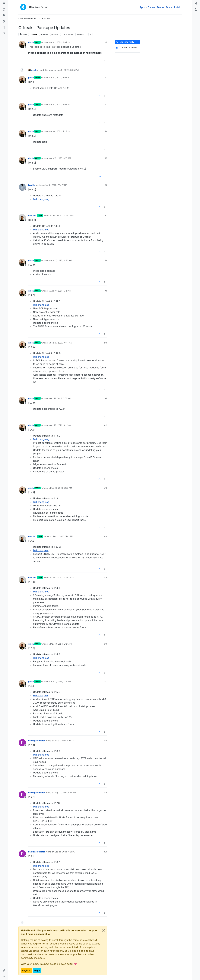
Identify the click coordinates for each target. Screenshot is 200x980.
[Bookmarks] (4, 27)
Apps (142, 7)
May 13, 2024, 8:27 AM (61, 644)
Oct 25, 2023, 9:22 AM (61, 425)
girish (31, 42)
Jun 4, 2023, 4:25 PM (60, 131)
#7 (106, 216)
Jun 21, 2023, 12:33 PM (64, 216)
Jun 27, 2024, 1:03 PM (61, 681)
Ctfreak (34, 34)
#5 (106, 158)
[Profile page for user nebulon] (22, 218)
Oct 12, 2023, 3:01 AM (60, 398)
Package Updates (37, 741)
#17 (106, 681)
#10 (106, 343)
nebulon (32, 216)
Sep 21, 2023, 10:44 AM (61, 343)
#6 (106, 185)
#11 (106, 398)
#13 (106, 488)
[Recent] (4, 10)
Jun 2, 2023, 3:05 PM (60, 78)
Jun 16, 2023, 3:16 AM (61, 158)
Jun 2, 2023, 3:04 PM (60, 42)
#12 (106, 425)
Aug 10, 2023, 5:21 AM (61, 291)
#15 (106, 578)
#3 (106, 104)
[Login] (196, 4)
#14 (106, 536)
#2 (106, 78)
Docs (169, 7)
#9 (106, 291)
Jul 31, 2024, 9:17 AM (65, 741)
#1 (106, 42)
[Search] (4, 33)
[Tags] (4, 16)
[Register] (196, 10)
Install (177, 7)
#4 (106, 131)
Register (26, 970)
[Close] (104, 930)
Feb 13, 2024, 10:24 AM (64, 578)
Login (37, 970)
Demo (160, 7)
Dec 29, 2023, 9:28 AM (61, 488)
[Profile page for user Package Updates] (22, 743)
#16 (106, 644)
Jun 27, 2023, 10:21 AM (61, 260)
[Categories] (4, 4)
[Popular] (4, 22)
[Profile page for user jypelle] (22, 187)
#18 (106, 741)
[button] (4, 970)
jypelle (32, 185)
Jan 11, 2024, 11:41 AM (63, 536)
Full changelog (41, 199)
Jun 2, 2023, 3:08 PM (60, 104)
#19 (106, 793)
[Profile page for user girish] (22, 44)
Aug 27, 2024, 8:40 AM (65, 793)
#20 (106, 852)
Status (151, 7)
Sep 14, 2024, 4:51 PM (65, 852)
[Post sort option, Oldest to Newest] (127, 48)
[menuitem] (196, 4)
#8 (106, 260)
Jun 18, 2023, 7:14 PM (55, 185)
